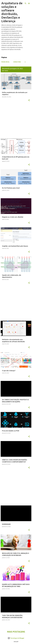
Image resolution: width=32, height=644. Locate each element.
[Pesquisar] (26, 3)
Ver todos (5, 71)
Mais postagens (16, 632)
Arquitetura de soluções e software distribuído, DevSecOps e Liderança (12, 12)
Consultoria (17, 62)
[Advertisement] (16, 121)
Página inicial (5, 62)
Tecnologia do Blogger (16, 638)
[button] (29, 100)
